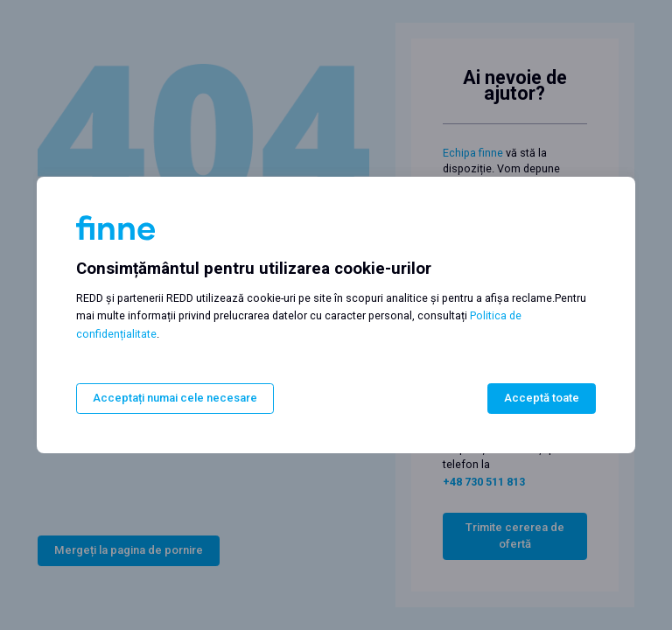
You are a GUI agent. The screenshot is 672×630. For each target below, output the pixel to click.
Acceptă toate (542, 399)
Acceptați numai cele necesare (175, 399)
